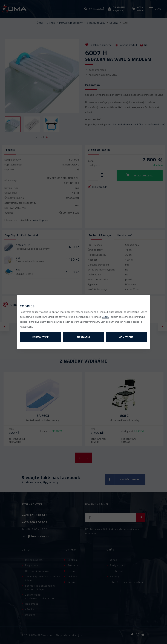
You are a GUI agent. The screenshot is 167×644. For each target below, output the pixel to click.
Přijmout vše (41, 337)
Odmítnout (126, 337)
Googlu (105, 317)
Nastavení (83, 337)
